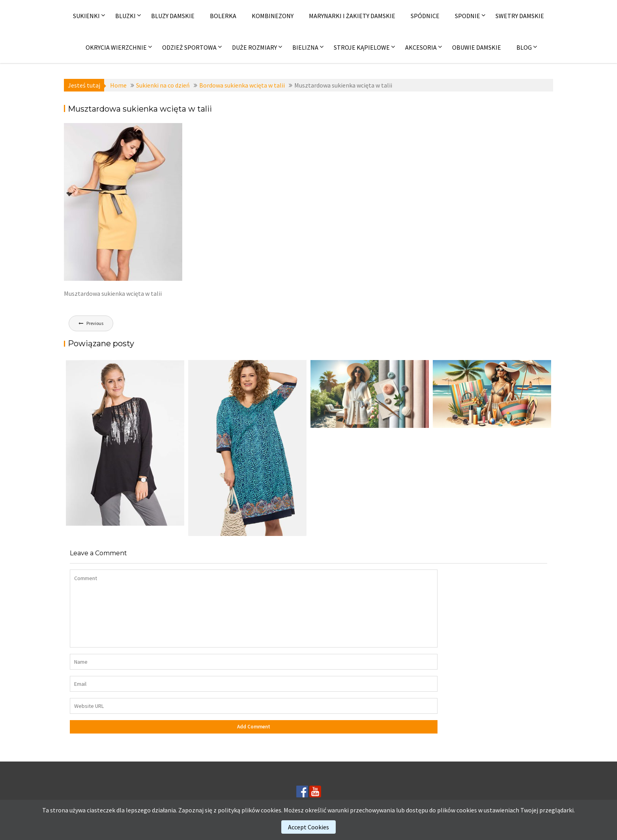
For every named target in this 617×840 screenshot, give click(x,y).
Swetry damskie (520, 16)
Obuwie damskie (477, 47)
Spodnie (467, 16)
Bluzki (125, 16)
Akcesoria (421, 47)
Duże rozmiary (254, 47)
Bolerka (223, 16)
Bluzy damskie (173, 16)
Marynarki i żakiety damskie (352, 16)
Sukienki (86, 16)
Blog (524, 47)
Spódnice (425, 16)
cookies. (272, 810)
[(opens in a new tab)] (247, 448)
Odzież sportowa (189, 47)
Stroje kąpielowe (362, 47)
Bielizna (305, 47)
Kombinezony (273, 16)
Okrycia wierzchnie (116, 47)
